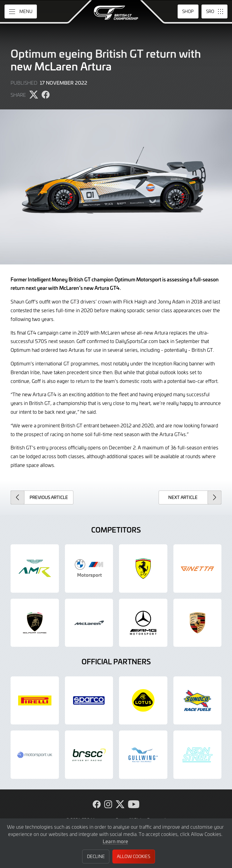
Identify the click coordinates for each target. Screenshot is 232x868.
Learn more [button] (115, 841)
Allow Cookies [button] (134, 856)
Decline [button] (96, 856)
